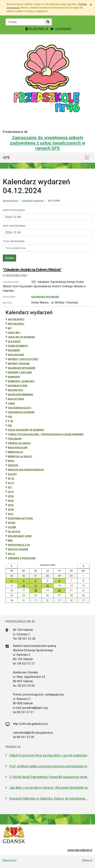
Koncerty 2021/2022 (20, 372)
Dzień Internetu (18, 346)
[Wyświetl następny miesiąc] (83, 566)
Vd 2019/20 (14, 532)
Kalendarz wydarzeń (33, 201)
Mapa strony (10, 860)
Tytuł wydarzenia (14, 241)
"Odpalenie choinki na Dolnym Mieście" (32, 270)
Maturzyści (15, 390)
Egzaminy (14, 350)
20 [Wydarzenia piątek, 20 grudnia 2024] (59, 590)
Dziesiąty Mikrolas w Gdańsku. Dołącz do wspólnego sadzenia (49, 799)
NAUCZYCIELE (16, 399)
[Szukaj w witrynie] (48, 22)
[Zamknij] (91, 5)
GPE (6, 158)
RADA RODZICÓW (18, 448)
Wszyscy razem (18, 549)
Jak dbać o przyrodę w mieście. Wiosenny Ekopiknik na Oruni (49, 788)
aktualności (16, 324)
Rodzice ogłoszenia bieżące (26, 470)
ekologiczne (16, 355)
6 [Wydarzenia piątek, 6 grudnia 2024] (59, 581)
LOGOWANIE (61, 29)
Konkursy (14, 377)
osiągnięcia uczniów (21, 412)
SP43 (11, 501)
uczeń (12, 527)
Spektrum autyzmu (20, 518)
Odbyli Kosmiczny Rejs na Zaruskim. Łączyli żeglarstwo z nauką (49, 755)
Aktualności (16, 319)
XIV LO (11, 554)
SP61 (11, 514)
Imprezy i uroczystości (23, 359)
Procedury (15, 439)
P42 (10, 417)
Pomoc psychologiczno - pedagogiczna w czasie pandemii (46, 434)
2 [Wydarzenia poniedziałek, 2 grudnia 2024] (12, 581)
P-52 (10, 421)
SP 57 (11, 483)
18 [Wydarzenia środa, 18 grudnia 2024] (36, 590)
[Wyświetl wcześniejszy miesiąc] (12, 566)
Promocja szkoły (19, 443)
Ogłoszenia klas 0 (19, 408)
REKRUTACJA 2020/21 (20, 456)
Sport (12, 523)
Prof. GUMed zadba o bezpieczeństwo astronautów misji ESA (49, 766)
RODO (11, 461)
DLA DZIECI (14, 341)
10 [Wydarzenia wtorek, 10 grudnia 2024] (24, 586)
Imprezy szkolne (19, 364)
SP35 (11, 496)
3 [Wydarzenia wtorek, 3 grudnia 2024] (24, 581)
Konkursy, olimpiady (21, 381)
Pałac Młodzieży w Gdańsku (26, 430)
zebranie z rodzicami (22, 558)
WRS (10, 540)
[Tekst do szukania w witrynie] (25, 22)
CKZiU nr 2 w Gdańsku (21, 337)
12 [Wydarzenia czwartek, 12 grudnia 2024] (47, 586)
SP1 (10, 487)
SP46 (11, 505)
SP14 (11, 492)
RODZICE (13, 465)
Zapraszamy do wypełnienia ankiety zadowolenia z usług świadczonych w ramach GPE (48, 143)
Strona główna (10, 201)
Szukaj (9, 258)
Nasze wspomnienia (20, 394)
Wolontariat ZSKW (20, 536)
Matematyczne (17, 386)
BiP (10, 328)
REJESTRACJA (37, 29)
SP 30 (11, 479)
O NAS (11, 403)
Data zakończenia (14, 226)
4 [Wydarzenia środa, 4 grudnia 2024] (35, 581)
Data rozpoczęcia (14, 210)
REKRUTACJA (15, 452)
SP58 (11, 509)
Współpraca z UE (19, 545)
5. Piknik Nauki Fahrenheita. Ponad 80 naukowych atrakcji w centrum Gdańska (49, 777)
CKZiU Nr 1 (14, 333)
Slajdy (12, 474)
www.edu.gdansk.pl (80, 850)
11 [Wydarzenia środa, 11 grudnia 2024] (36, 586)
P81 (10, 425)
